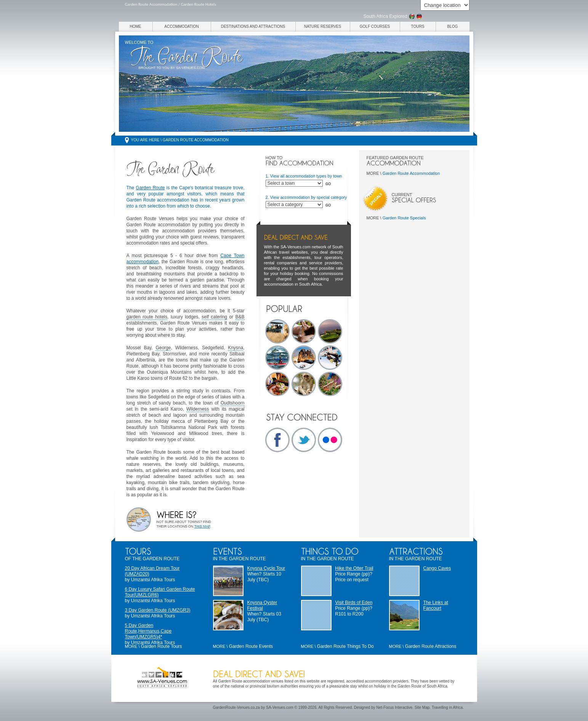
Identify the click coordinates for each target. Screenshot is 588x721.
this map (202, 526)
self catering (214, 317)
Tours (418, 26)
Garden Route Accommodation (411, 173)
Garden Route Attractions (431, 646)
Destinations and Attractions (253, 26)
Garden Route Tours (162, 646)
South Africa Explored (385, 16)
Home (136, 26)
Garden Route (150, 188)
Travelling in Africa (447, 707)
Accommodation (181, 26)
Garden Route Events (251, 646)
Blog (453, 26)
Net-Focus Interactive (394, 707)
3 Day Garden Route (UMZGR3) (158, 610)
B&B (240, 317)
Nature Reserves (323, 26)
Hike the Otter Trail (354, 568)
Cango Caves (437, 568)
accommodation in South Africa (293, 284)
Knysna (236, 348)
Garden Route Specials (404, 218)
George (163, 348)
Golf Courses (375, 26)
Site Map (422, 707)
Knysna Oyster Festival (262, 605)
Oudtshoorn (233, 403)
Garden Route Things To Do (345, 646)
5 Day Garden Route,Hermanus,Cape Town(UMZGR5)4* (148, 631)
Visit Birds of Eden (354, 603)
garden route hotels (147, 317)
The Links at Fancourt (436, 605)
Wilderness (198, 409)
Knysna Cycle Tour (266, 568)
